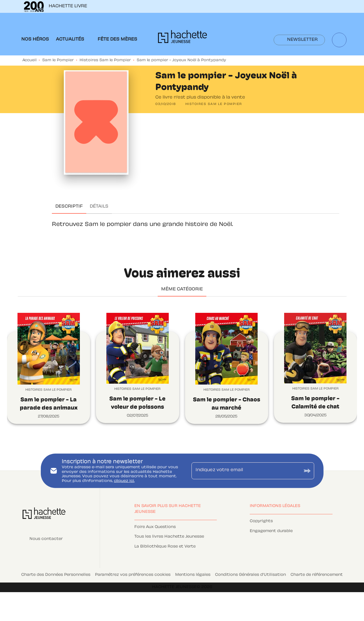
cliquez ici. (124, 481)
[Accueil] (182, 38)
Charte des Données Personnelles (56, 575)
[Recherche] (339, 40)
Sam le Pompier (58, 60)
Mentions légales (193, 575)
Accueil (29, 60)
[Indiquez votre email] (246, 471)
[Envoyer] (307, 471)
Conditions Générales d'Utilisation (250, 575)
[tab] (35, 40)
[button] (299, 40)
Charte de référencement (317, 575)
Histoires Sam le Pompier (105, 60)
